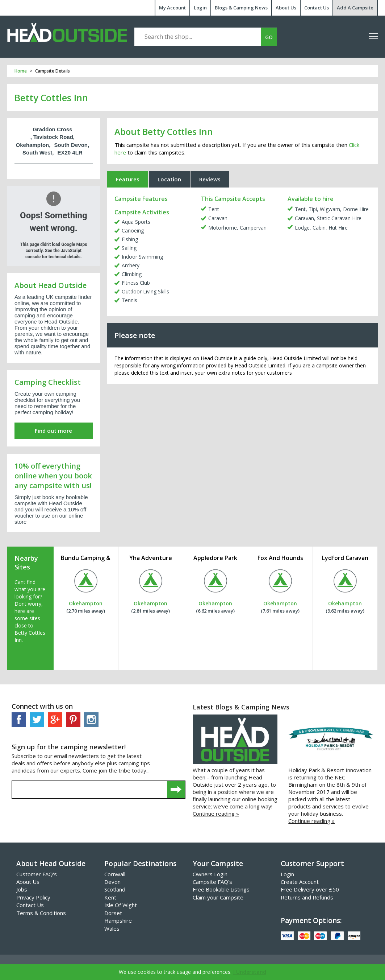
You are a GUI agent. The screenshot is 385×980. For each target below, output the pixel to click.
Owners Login (210, 874)
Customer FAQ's (37, 874)
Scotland (115, 889)
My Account (172, 8)
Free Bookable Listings (221, 889)
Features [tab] (128, 179)
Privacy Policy (33, 897)
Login (200, 8)
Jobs (22, 889)
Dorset (113, 913)
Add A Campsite (355, 8)
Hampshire (118, 921)
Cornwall (115, 874)
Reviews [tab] (210, 179)
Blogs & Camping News (241, 8)
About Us (286, 8)
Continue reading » (216, 814)
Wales (112, 928)
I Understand (250, 972)
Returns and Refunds (307, 897)
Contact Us (317, 8)
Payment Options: (311, 921)
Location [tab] (169, 179)
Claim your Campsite (218, 897)
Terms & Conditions (41, 913)
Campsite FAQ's (212, 882)
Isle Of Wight (121, 905)
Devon (112, 882)
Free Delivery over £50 (310, 889)
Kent (110, 897)
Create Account (300, 882)
